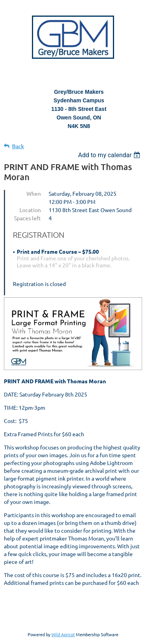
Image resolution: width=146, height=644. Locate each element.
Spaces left (27, 218)
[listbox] (110, 155)
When (34, 193)
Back (18, 146)
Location (30, 210)
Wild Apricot (63, 634)
